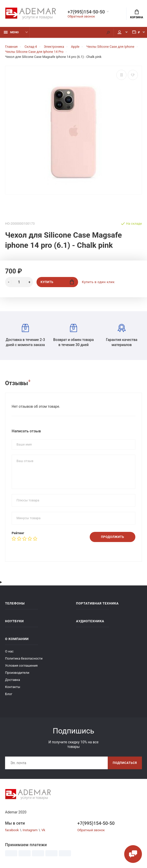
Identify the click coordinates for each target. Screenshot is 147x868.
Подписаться (125, 763)
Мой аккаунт (120, 32)
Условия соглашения (21, 666)
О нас (9, 651)
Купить (57, 282)
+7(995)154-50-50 (86, 12)
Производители (17, 673)
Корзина (136, 14)
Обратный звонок (81, 16)
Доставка (13, 680)
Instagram (30, 830)
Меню (11, 32)
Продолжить (112, 537)
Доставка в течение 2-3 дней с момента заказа (25, 335)
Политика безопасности (24, 658)
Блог (9, 694)
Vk (43, 830)
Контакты (13, 687)
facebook (12, 830)
